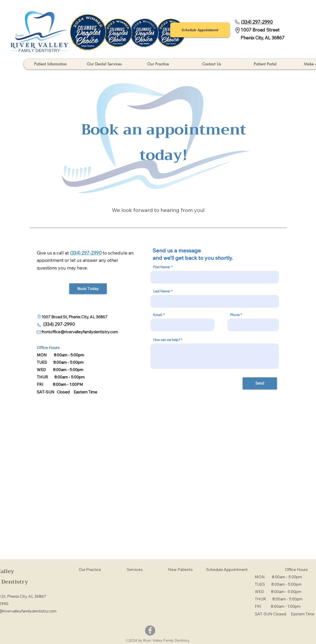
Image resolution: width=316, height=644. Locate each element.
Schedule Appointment (227, 570)
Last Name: (162, 291)
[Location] (39, 317)
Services (135, 570)
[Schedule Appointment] (200, 30)
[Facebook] (150, 630)
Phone (235, 315)
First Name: (162, 267)
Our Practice (90, 570)
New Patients (180, 570)
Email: (158, 315)
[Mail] (39, 332)
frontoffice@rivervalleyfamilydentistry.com (77, 332)
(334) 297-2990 (59, 324)
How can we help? (167, 340)
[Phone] (237, 22)
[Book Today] (88, 289)
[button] (51, 64)
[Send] (260, 383)
